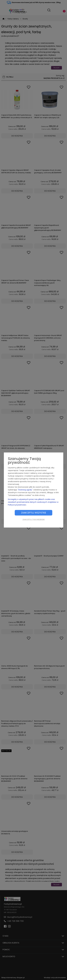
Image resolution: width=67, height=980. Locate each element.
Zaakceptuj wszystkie (34, 513)
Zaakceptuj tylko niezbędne (34, 519)
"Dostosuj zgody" (25, 490)
